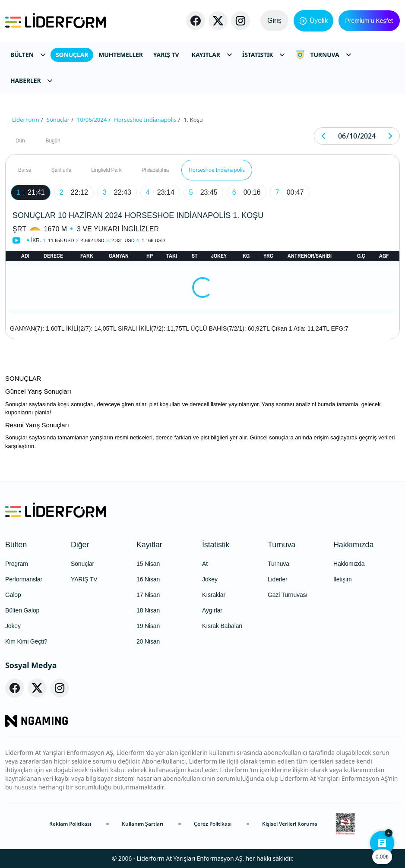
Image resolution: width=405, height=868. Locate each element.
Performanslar (24, 579)
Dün (20, 141)
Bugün (53, 141)
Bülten (16, 545)
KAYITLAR (212, 55)
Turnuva (282, 545)
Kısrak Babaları (222, 626)
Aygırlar (212, 610)
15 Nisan (148, 564)
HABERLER (31, 80)
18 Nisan (148, 610)
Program (17, 564)
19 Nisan (148, 626)
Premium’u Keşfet (369, 21)
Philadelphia (155, 170)
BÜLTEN (28, 55)
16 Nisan (148, 579)
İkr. (36, 240)
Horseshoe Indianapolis (217, 170)
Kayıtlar (149, 545)
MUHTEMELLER (121, 55)
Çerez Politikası (213, 824)
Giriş (274, 21)
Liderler (278, 579)
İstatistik (216, 545)
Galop (13, 595)
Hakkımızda (353, 545)
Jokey (13, 626)
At (205, 564)
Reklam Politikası (70, 824)
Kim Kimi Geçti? (26, 641)
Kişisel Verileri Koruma (290, 824)
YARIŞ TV (166, 55)
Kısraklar (214, 595)
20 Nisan (148, 641)
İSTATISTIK (264, 55)
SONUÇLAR (72, 55)
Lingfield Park (106, 170)
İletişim (342, 579)
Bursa (25, 170)
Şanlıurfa (62, 170)
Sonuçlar (82, 564)
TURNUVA (323, 55)
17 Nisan (148, 595)
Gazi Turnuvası (288, 595)
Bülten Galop (22, 610)
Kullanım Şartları (142, 824)
